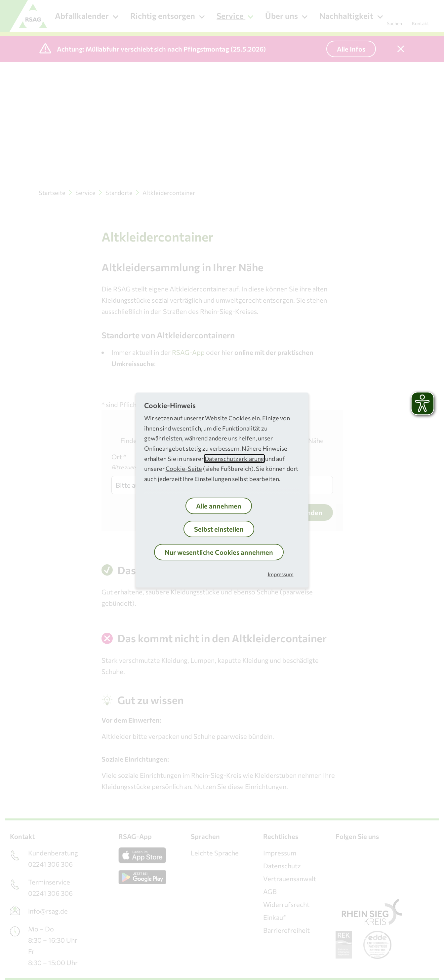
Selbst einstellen (219, 529)
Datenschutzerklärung (234, 459)
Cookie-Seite (184, 469)
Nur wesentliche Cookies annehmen (219, 552)
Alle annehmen (219, 506)
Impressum (281, 574)
